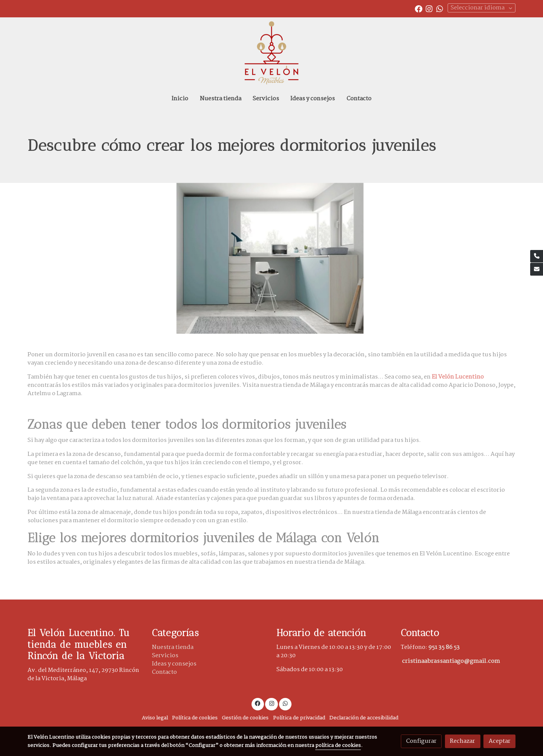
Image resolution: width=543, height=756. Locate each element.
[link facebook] (419, 8)
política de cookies (338, 746)
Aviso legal (155, 718)
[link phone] (537, 256)
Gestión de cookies (245, 718)
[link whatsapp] (440, 8)
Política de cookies (195, 718)
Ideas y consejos (174, 664)
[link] (271, 53)
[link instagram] (429, 8)
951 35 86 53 (444, 647)
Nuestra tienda (173, 647)
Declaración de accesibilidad (364, 718)
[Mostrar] (270, 258)
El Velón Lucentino (458, 377)
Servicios (165, 656)
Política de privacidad (299, 718)
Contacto (164, 672)
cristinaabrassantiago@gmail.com (451, 661)
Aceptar (500, 741)
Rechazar (462, 741)
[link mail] (537, 269)
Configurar (421, 741)
